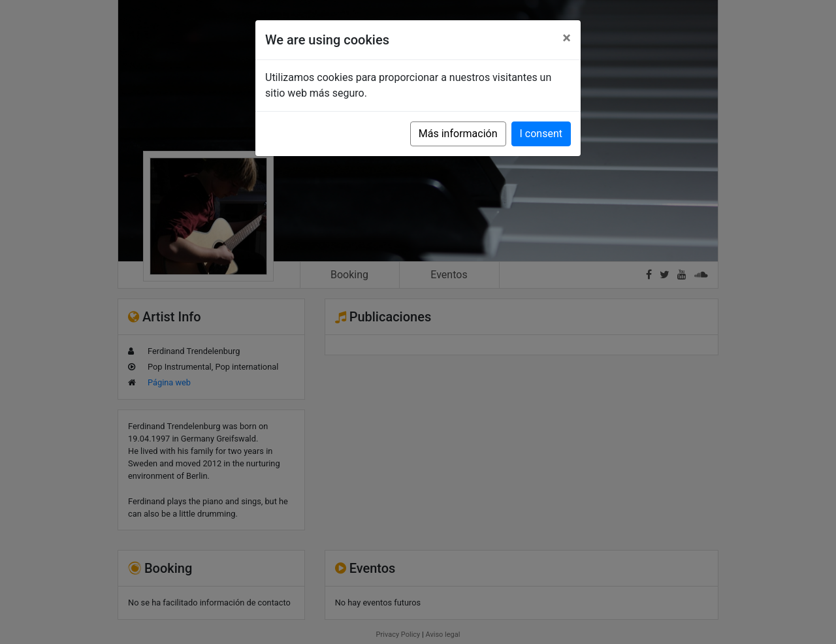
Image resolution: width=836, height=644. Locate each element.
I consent (541, 134)
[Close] (567, 38)
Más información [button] (458, 134)
